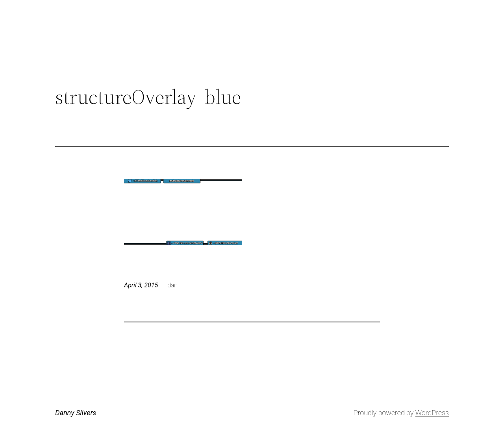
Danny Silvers (76, 413)
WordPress (432, 413)
